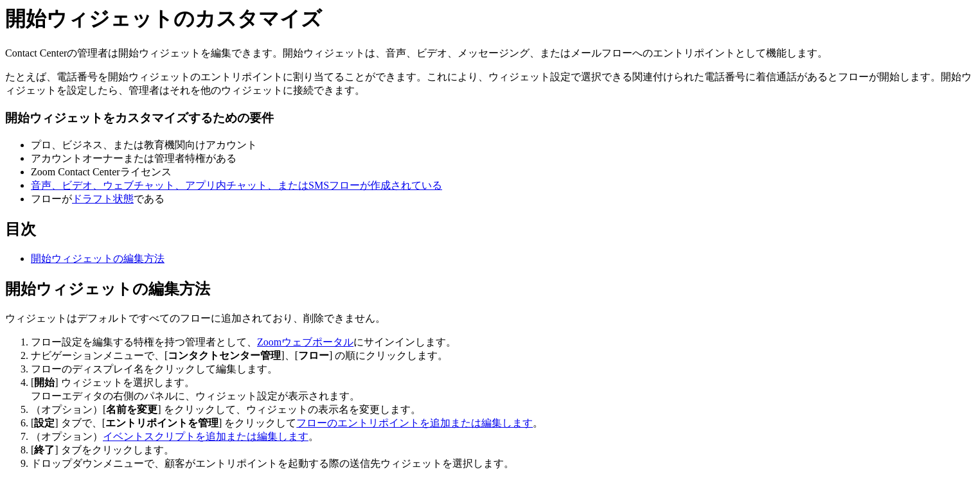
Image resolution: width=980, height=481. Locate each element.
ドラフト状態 (103, 199)
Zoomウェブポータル (305, 342)
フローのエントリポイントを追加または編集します (414, 423)
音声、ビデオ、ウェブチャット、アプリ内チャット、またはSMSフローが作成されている (236, 185)
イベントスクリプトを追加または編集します (206, 436)
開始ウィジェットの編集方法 (98, 258)
